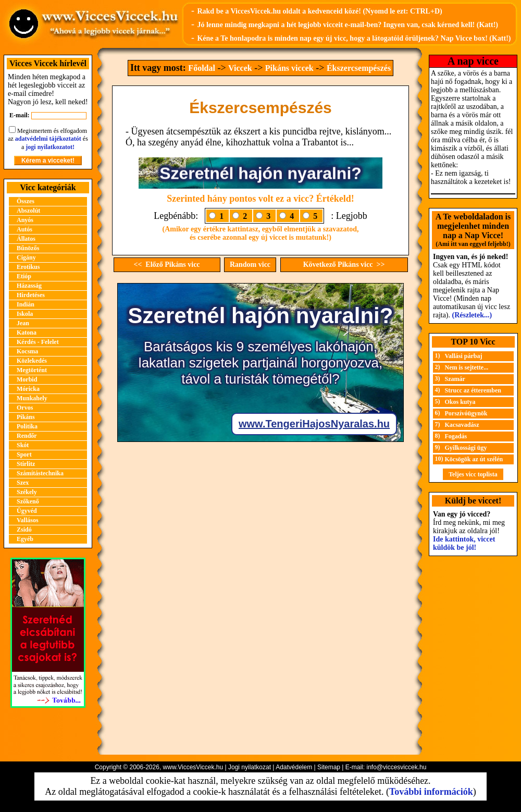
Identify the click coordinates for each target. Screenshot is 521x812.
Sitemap (329, 767)
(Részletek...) (472, 315)
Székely (27, 492)
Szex (23, 483)
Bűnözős (28, 248)
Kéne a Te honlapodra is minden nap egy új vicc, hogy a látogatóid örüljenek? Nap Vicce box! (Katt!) (354, 38)
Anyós (25, 220)
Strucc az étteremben (473, 390)
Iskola (25, 314)
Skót (23, 445)
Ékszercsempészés (359, 68)
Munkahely (32, 398)
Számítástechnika (40, 473)
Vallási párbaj (464, 356)
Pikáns (26, 417)
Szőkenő (28, 501)
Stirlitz (26, 464)
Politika (27, 426)
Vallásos (28, 520)
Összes (26, 201)
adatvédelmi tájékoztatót (48, 139)
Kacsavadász (462, 425)
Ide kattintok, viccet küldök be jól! (464, 543)
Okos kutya (460, 402)
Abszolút (28, 211)
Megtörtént (32, 370)
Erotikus (28, 267)
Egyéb (25, 539)
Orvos (25, 408)
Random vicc (250, 264)
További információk (431, 792)
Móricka (28, 389)
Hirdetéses (31, 295)
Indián (26, 304)
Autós (24, 229)
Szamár (455, 379)
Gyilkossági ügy (466, 448)
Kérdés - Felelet (38, 342)
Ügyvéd (27, 511)
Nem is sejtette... (467, 367)
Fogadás (456, 436)
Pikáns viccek (289, 68)
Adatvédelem (294, 767)
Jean (23, 323)
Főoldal (202, 68)
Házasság (29, 286)
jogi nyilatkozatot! (50, 147)
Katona (27, 333)
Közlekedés (32, 361)
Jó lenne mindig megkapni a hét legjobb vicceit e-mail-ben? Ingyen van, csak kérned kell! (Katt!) (348, 25)
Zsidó (24, 530)
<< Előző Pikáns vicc (166, 264)
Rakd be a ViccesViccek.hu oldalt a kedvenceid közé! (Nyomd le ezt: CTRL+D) (319, 11)
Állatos (26, 239)
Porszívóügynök (466, 413)
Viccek (240, 68)
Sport (24, 454)
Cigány (26, 257)
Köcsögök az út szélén (474, 459)
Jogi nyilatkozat (250, 767)
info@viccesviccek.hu (396, 767)
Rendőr (27, 436)
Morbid (27, 379)
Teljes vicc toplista (473, 474)
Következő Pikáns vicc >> (344, 264)
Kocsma (27, 351)
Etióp (24, 276)
